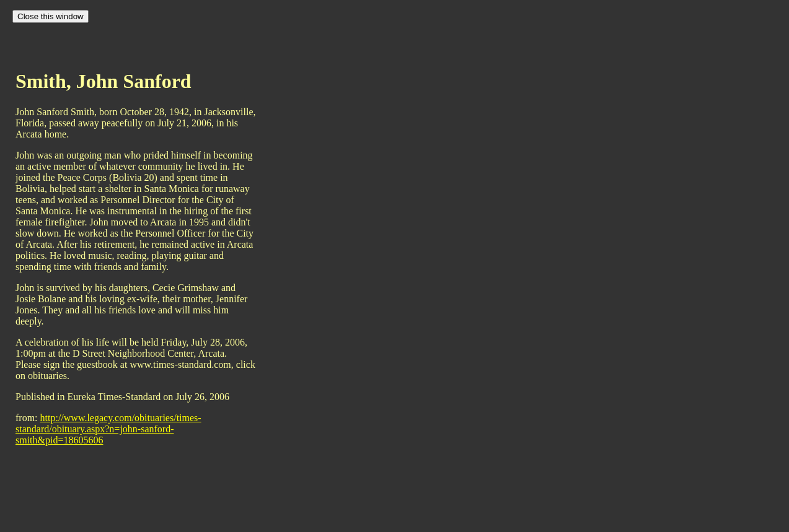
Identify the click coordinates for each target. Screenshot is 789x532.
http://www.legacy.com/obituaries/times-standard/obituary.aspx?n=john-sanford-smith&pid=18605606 (108, 429)
